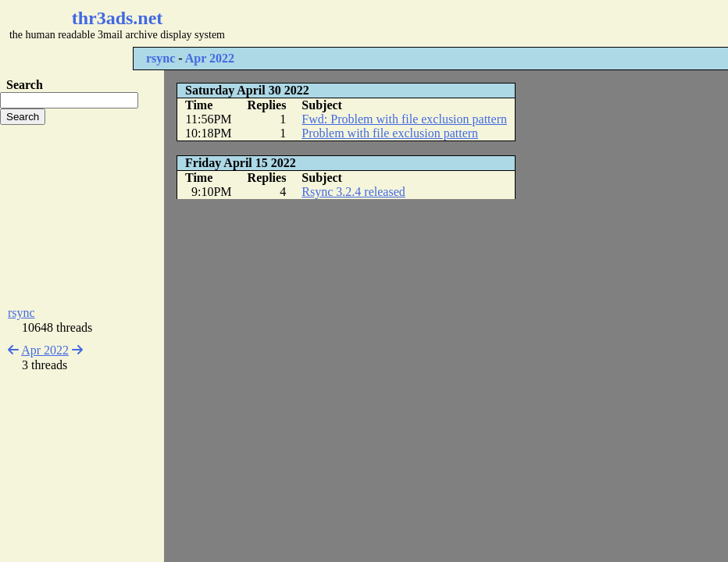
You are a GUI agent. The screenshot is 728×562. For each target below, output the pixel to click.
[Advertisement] (466, 23)
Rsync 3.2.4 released (353, 192)
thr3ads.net (118, 18)
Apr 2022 (210, 58)
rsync (161, 58)
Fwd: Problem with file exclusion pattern (404, 119)
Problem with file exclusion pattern (390, 133)
